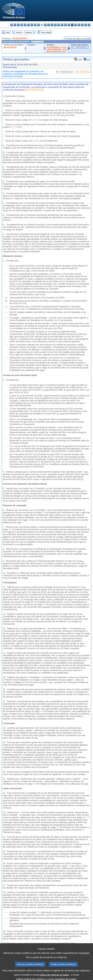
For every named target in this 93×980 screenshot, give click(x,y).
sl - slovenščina (82, 25)
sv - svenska (89, 25)
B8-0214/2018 (10, 47)
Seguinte (29, 32)
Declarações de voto (56, 52)
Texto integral (46, 32)
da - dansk (22, 25)
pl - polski (69, 25)
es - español (15, 25)
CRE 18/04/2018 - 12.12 (57, 50)
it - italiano (49, 25)
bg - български (12, 25)
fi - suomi (86, 25)
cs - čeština (18, 25)
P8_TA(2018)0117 (80, 47)
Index (8, 32)
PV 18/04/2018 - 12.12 (56, 47)
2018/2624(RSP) (20, 38)
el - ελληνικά (32, 25)
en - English (35, 25)
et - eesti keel (28, 25)
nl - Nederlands (65, 25)
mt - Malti (62, 25)
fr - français (39, 25)
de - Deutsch (25, 25)
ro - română (76, 25)
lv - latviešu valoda (52, 25)
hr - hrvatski (45, 25)
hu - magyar (59, 25)
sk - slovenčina (79, 25)
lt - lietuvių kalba (55, 25)
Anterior (19, 32)
